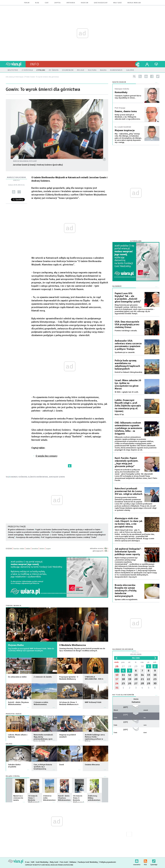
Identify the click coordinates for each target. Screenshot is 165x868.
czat (47, 3)
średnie (35, 549)
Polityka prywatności (108, 862)
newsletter (146, 76)
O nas (27, 862)
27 (123, 666)
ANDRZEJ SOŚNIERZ (19, 477)
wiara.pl (16, 64)
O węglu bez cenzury (46, 456)
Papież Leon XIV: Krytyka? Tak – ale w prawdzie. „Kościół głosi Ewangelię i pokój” (128, 298)
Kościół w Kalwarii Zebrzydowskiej (128, 372)
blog (37, 3)
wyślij (14, 192)
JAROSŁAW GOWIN (57, 477)
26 (117, 666)
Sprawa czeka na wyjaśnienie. (126, 600)
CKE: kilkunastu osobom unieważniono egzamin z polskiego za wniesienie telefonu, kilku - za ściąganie (129, 428)
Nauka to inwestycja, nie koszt (37, 535)
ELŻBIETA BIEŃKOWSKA (38, 477)
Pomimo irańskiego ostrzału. (126, 331)
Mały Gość (118, 3)
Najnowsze (117, 286)
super (48, 549)
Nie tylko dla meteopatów (123, 695)
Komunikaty (121, 92)
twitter (158, 76)
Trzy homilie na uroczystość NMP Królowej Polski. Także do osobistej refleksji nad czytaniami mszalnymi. (31, 650)
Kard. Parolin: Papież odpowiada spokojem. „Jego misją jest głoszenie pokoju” (127, 462)
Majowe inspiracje (125, 130)
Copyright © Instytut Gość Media (37, 865)
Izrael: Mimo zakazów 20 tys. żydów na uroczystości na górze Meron (128, 384)
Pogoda (136, 699)
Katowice (136, 702)
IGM (33, 862)
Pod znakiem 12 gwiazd (61, 532)
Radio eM (85, 3)
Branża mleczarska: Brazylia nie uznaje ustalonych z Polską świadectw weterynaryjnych (126, 591)
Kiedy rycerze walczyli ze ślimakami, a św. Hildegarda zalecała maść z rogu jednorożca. (128, 117)
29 (136, 666)
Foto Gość (64, 862)
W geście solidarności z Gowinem (21, 530)
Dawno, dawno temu (126, 111)
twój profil (147, 64)
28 (130, 666)
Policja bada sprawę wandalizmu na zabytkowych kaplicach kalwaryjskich (127, 365)
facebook (152, 76)
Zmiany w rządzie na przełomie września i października (29, 532)
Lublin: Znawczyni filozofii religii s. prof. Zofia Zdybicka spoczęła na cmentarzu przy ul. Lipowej (128, 406)
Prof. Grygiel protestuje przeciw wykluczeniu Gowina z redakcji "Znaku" (69, 537)
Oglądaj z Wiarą (13, 776)
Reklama (73, 862)
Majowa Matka (16, 645)
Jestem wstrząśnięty (16, 535)
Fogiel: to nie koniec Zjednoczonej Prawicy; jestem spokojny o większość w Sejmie (68, 530)
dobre (42, 549)
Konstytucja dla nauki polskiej (28, 537)
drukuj (19, 192)
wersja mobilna (134, 3)
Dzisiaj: (136, 654)
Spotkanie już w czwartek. (125, 352)
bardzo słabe (19, 549)
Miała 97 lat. (119, 415)
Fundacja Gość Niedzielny (88, 862)
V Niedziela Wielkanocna (73, 645)
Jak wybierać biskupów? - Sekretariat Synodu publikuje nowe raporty (129, 552)
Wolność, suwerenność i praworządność (87, 532)
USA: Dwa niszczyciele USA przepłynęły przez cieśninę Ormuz (127, 324)
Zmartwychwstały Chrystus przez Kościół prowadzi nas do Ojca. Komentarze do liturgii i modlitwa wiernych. (82, 650)
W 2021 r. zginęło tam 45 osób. (127, 392)
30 (142, 666)
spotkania (71, 3)
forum (27, 3)
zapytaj (58, 3)
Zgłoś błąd (154, 860)
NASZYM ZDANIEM (119, 82)
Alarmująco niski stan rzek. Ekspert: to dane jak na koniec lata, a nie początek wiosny (129, 523)
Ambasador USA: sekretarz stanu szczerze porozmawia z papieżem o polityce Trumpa (128, 345)
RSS (145, 860)
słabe (28, 549)
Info (35, 64)
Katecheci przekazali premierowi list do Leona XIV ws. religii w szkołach (129, 491)
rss (140, 76)
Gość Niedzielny (101, 3)
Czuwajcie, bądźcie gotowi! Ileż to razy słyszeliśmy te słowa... (128, 97)
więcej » (28, 681)
